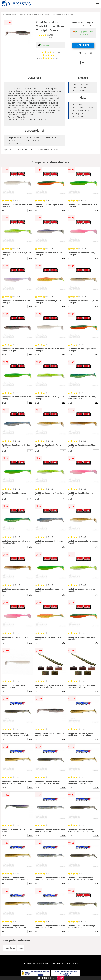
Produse (8, 14)
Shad (42, 14)
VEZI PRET (83, 45)
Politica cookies (72, 964)
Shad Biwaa (69, 14)
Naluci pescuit (20, 14)
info (30, 210)
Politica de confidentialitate (51, 964)
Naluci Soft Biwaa (54, 14)
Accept (60, 978)
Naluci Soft (33, 14)
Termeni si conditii (29, 964)
